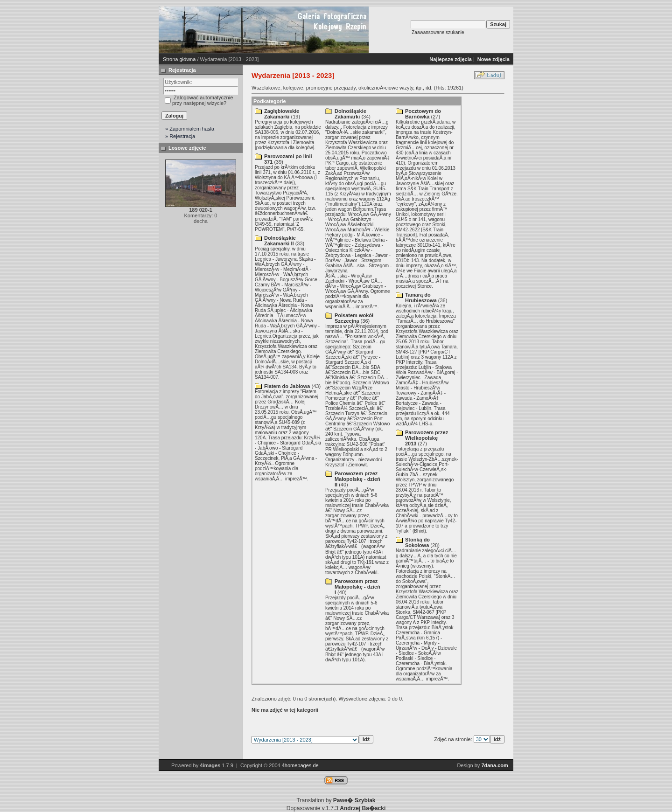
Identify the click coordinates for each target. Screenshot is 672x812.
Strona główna (179, 59)
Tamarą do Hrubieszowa (421, 298)
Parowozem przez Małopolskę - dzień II (357, 479)
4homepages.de (300, 765)
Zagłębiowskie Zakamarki (282, 114)
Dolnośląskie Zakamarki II (280, 241)
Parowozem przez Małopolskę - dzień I (357, 587)
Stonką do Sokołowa (417, 542)
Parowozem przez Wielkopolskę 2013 (427, 438)
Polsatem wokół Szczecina (354, 318)
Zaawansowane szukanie (438, 32)
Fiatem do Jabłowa (287, 386)
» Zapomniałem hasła (190, 129)
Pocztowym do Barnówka (423, 114)
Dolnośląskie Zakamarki (350, 114)
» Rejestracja (180, 136)
